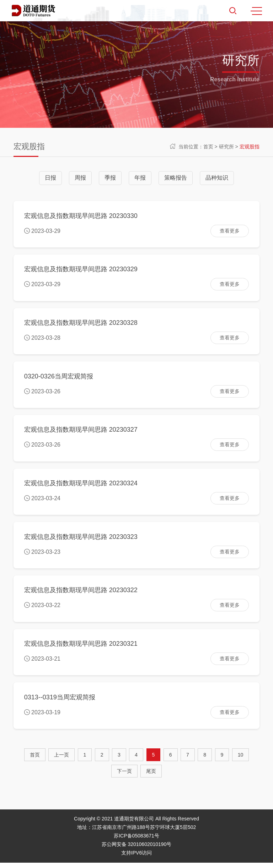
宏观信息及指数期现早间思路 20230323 (81, 540)
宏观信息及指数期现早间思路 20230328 (81, 324)
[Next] (124, 776)
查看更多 (230, 231)
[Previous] (61, 760)
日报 (50, 178)
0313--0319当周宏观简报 (60, 702)
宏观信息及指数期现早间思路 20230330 (81, 216)
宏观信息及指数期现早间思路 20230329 (81, 270)
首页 (208, 147)
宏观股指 (250, 147)
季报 (110, 178)
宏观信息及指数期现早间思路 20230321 (81, 648)
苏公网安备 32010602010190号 (137, 850)
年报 (140, 178)
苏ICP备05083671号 (136, 841)
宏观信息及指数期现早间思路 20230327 (81, 432)
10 (241, 760)
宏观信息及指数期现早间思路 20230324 (81, 486)
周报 (80, 178)
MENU (256, 11)
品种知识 (217, 178)
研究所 (226, 147)
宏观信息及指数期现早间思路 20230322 (81, 594)
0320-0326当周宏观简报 (59, 378)
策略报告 (176, 178)
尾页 (151, 776)
